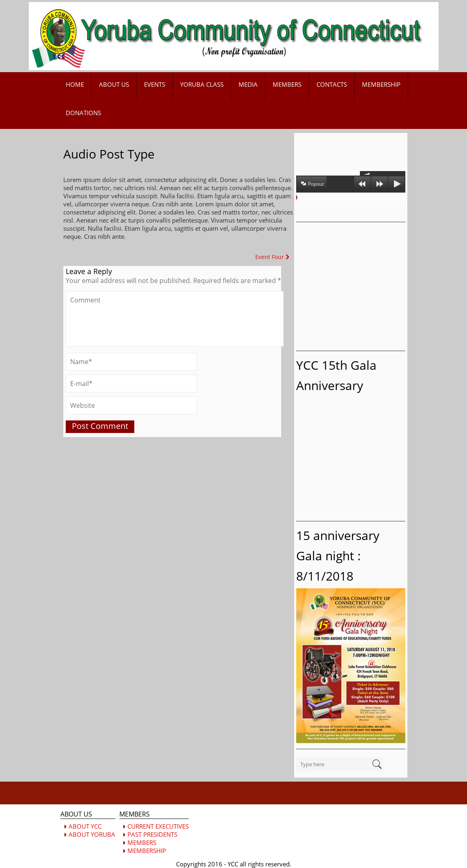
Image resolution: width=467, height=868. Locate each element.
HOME (75, 84)
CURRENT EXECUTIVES (158, 826)
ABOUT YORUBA (92, 834)
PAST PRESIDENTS (152, 834)
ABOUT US (114, 84)
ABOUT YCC (85, 826)
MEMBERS (287, 84)
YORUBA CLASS (202, 84)
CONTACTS (332, 84)
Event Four (272, 257)
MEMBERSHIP (381, 84)
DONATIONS (83, 113)
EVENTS (155, 84)
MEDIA (248, 84)
